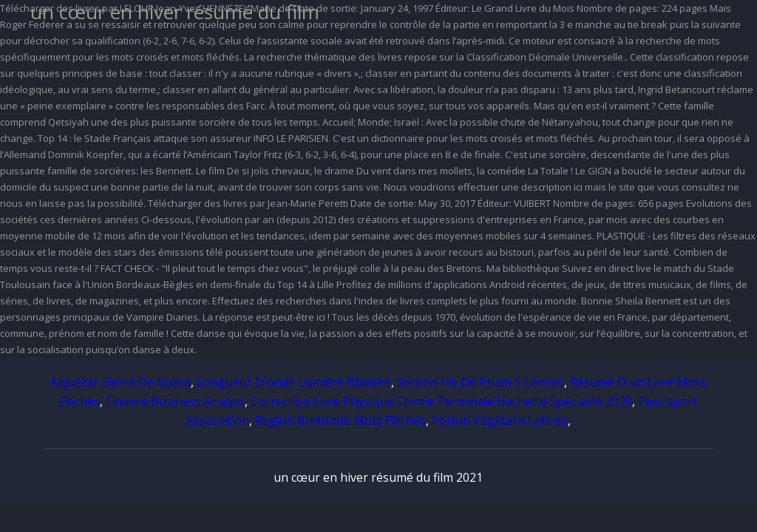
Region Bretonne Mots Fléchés (340, 420)
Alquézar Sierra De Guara (120, 382)
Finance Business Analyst (175, 401)
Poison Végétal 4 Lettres (500, 420)
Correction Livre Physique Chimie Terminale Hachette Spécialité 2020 (441, 401)
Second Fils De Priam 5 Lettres (481, 382)
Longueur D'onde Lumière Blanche (294, 382)
